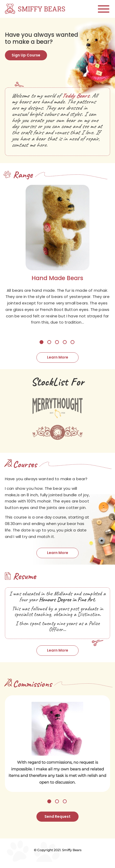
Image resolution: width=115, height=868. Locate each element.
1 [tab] (41, 345)
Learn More (58, 360)
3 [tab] (57, 345)
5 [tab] (72, 345)
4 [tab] (65, 345)
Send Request (57, 822)
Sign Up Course (28, 56)
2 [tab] (49, 345)
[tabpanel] (58, 261)
